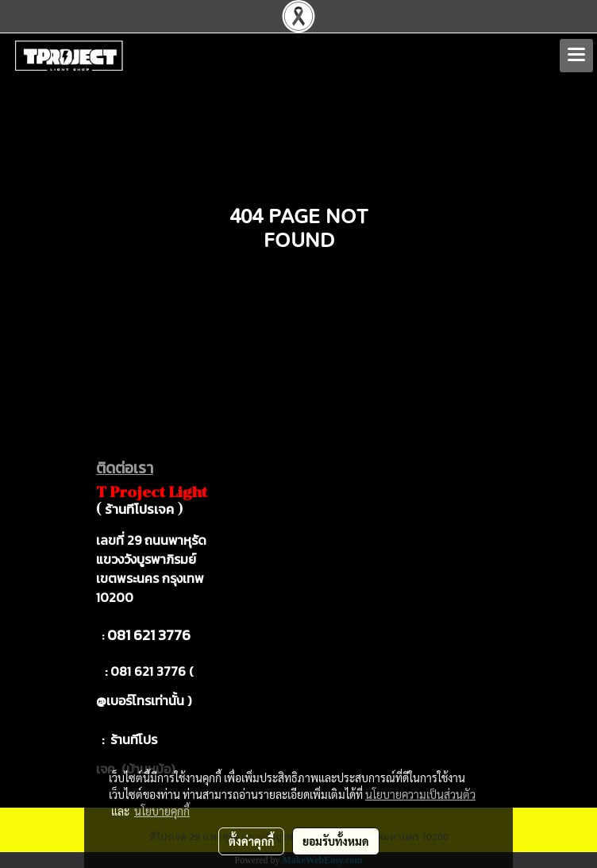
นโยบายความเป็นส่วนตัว (420, 794)
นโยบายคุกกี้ (162, 811)
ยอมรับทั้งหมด (336, 841)
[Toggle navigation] (576, 56)
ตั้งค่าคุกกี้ (251, 841)
